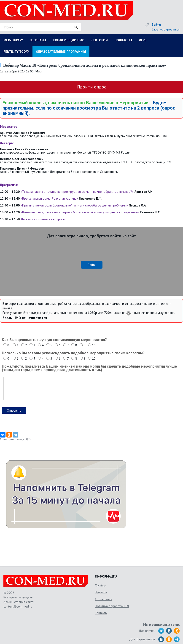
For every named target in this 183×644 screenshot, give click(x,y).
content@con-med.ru (18, 606)
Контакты (101, 613)
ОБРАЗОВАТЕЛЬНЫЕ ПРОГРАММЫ (61, 52)
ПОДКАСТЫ (123, 40)
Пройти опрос (92, 87)
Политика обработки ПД (112, 606)
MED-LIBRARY (13, 40)
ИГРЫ (143, 40)
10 (94, 345)
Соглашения (104, 599)
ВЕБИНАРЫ (38, 40)
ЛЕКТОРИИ (100, 40)
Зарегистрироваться (166, 29)
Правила (101, 592)
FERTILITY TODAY (16, 52)
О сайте (100, 585)
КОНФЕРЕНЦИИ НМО (69, 40)
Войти (156, 25)
